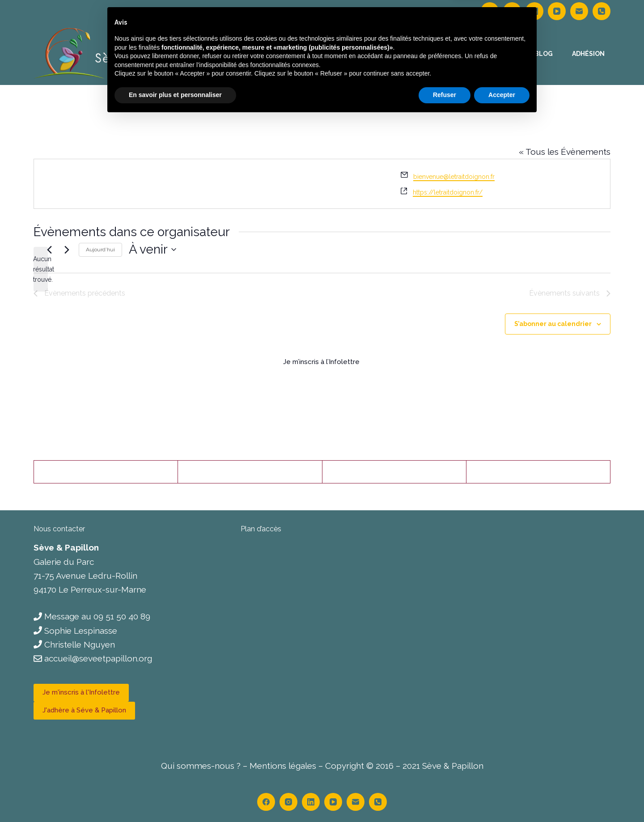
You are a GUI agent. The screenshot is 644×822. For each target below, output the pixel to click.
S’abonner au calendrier (553, 324)
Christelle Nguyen (80, 644)
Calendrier (388, 54)
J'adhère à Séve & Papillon (84, 710)
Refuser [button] (445, 797)
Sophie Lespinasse (81, 631)
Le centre (446, 54)
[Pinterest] (394, 472)
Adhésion (588, 54)
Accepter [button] (502, 797)
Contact (499, 54)
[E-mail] (579, 11)
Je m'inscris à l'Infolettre (81, 692)
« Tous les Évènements (565, 152)
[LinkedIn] (534, 11)
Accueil (280, 54)
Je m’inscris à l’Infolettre (322, 362)
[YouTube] (557, 11)
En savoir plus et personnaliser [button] (175, 797)
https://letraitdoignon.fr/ (448, 192)
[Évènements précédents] (49, 250)
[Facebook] (490, 11)
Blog (544, 54)
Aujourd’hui (100, 250)
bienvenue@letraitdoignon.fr (454, 177)
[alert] (41, 269)
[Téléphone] (602, 11)
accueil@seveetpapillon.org (98, 658)
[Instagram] (512, 11)
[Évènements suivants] (67, 250)
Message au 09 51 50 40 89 (97, 616)
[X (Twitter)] (250, 472)
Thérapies (331, 54)
